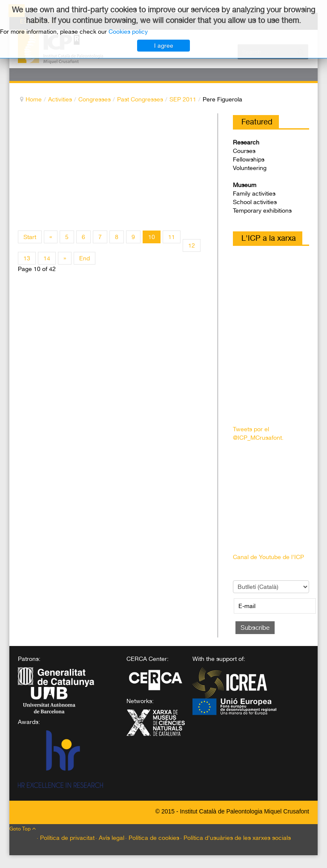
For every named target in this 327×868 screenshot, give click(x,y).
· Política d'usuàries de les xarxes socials (235, 838)
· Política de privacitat (66, 838)
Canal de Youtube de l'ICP (268, 557)
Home (34, 99)
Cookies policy (128, 32)
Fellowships (249, 159)
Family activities (254, 193)
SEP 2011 (183, 99)
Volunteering (250, 168)
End (85, 258)
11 (172, 237)
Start (30, 237)
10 (152, 237)
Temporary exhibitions (262, 211)
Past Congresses (140, 99)
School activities (255, 202)
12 (192, 245)
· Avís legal (110, 838)
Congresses (95, 99)
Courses (244, 151)
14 (47, 258)
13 (27, 258)
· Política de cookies (152, 838)
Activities (60, 99)
